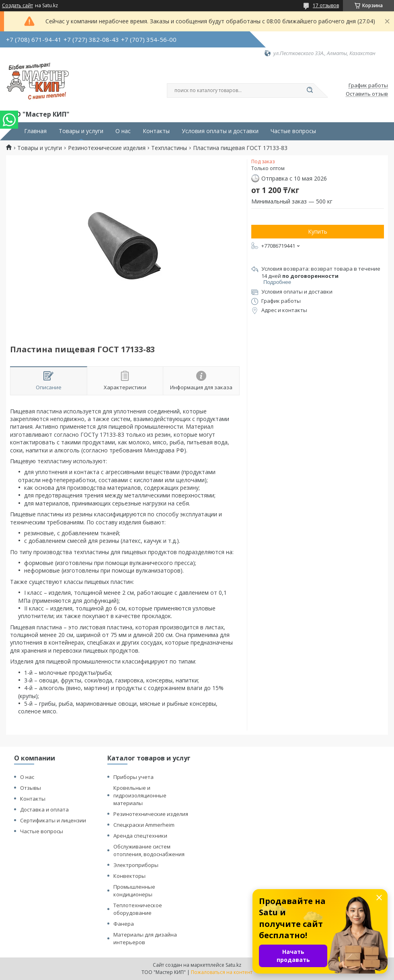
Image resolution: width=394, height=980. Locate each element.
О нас (123, 131)
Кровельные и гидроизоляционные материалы (140, 795)
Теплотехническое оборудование (138, 909)
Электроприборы (136, 865)
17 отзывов (326, 5)
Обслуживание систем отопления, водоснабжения (149, 850)
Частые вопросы (293, 131)
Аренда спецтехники (140, 836)
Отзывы (31, 788)
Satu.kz (233, 965)
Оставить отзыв (367, 94)
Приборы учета (133, 777)
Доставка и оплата (44, 809)
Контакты (156, 131)
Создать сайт (17, 6)
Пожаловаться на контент (222, 972)
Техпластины (169, 148)
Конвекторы (129, 876)
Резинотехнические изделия (107, 148)
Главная (35, 131)
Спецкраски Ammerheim (144, 825)
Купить (318, 231)
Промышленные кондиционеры (134, 891)
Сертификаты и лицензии (53, 820)
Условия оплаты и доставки (220, 131)
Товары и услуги (81, 131)
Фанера (124, 924)
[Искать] (310, 90)
